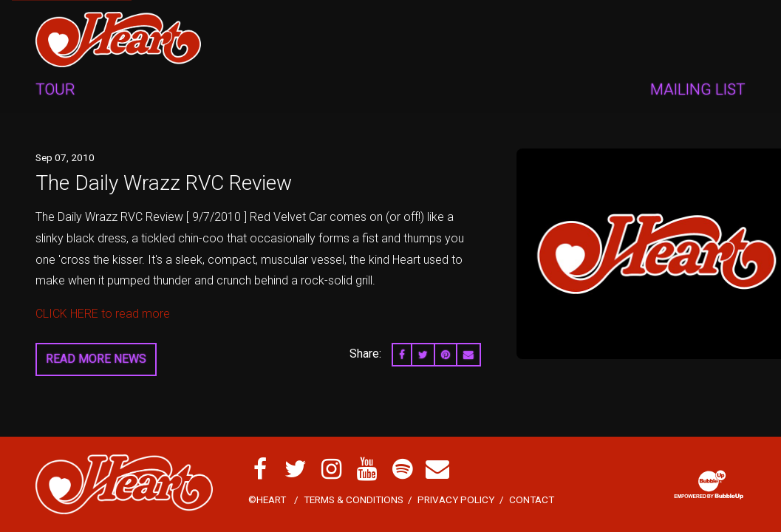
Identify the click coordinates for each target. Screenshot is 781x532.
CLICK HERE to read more (103, 314)
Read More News (96, 359)
